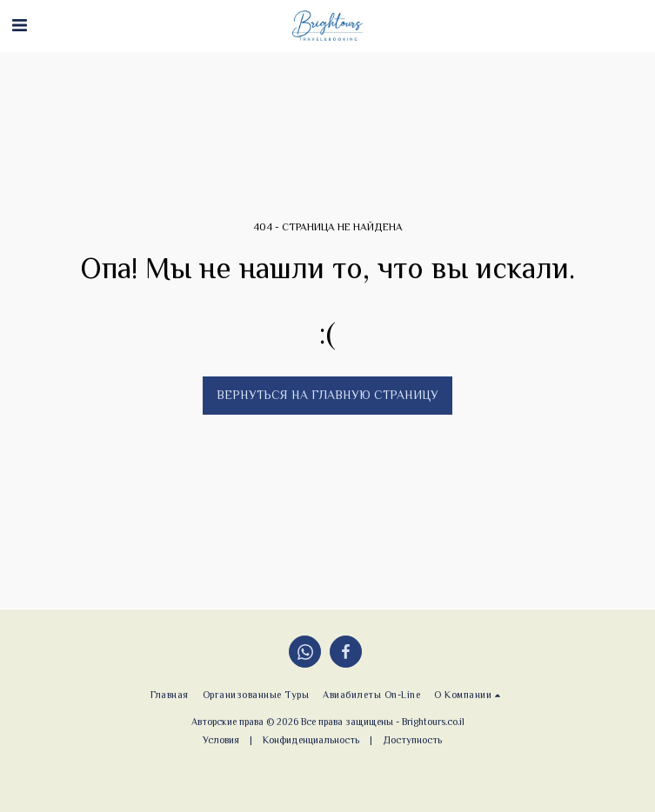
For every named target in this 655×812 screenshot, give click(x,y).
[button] (19, 25)
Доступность (412, 740)
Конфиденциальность (311, 740)
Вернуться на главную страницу (327, 395)
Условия (221, 740)
